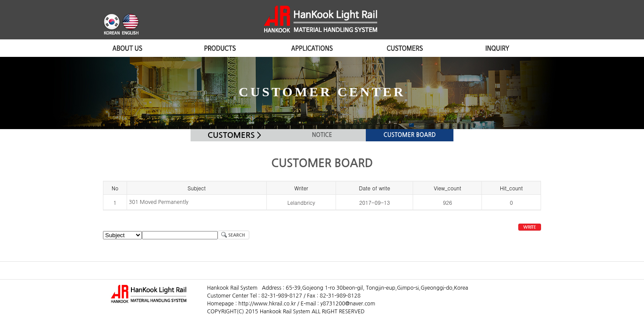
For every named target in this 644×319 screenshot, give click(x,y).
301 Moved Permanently (159, 202)
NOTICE (322, 135)
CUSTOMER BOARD (410, 135)
